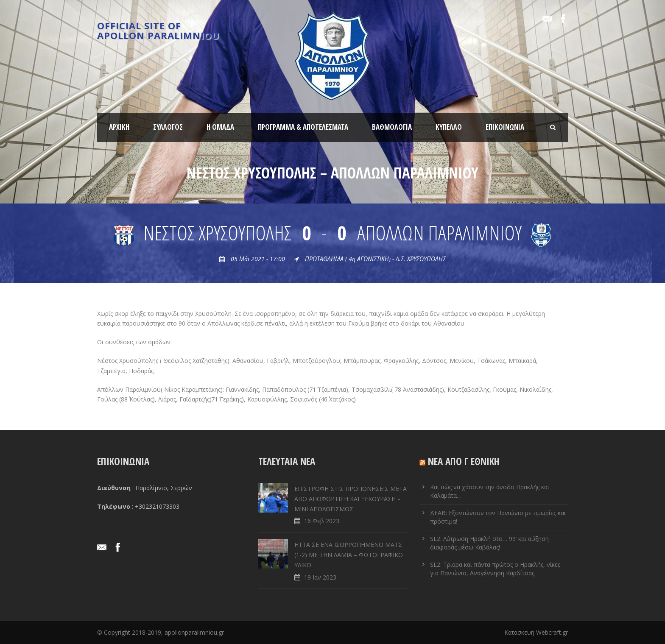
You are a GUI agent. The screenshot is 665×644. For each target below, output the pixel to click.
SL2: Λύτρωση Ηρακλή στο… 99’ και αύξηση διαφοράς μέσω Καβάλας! (489, 543)
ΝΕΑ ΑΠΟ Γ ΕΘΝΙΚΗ (464, 461)
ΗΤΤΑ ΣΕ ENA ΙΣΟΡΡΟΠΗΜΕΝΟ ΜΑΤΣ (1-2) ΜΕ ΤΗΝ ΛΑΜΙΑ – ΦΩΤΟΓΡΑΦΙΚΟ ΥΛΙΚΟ (349, 555)
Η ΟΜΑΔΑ (220, 127)
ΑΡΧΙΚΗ (119, 127)
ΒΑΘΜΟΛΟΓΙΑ (392, 127)
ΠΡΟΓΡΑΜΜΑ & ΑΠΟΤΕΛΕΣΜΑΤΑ (303, 127)
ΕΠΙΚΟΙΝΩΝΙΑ (505, 127)
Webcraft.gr (552, 632)
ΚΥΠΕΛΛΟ (449, 127)
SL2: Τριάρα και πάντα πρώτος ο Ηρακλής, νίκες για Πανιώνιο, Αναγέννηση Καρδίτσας (495, 569)
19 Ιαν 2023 (320, 577)
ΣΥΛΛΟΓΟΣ (168, 127)
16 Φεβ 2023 (322, 521)
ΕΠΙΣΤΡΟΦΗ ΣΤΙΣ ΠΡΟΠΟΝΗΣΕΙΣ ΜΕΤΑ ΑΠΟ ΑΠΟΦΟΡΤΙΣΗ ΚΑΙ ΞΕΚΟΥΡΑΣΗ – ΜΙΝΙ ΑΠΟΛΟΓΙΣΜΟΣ (351, 499)
